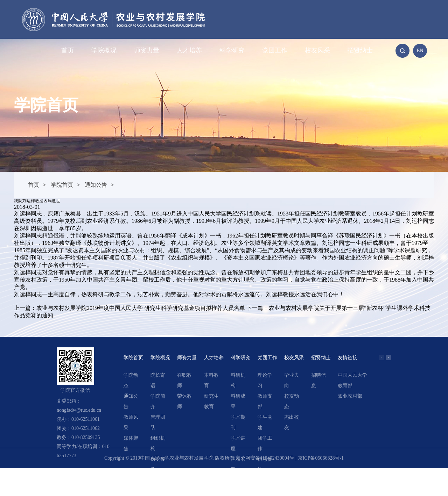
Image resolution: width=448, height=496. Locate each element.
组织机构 (158, 443)
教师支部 (265, 401)
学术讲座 (238, 443)
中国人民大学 (352, 375)
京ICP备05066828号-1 (321, 458)
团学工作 (265, 443)
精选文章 (238, 485)
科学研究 (232, 50)
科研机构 (238, 380)
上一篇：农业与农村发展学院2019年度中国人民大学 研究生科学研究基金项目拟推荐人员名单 (129, 308)
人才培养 (189, 50)
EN (420, 51)
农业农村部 (350, 396)
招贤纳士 (360, 50)
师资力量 (147, 50)
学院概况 (104, 50)
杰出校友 (292, 422)
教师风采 (131, 422)
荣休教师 (184, 401)
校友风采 (317, 50)
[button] (388, 357)
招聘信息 (318, 380)
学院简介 (158, 401)
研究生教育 (211, 401)
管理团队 (158, 422)
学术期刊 (238, 422)
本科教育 (211, 380)
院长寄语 (158, 380)
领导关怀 (158, 485)
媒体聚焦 (131, 443)
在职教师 (184, 380)
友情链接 (348, 358)
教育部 (345, 386)
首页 (68, 50)
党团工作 (275, 50)
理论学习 (265, 380)
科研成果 (238, 401)
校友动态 (292, 401)
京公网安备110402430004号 (265, 458)
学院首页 (62, 185)
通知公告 (96, 185)
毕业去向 (292, 380)
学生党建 (265, 422)
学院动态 (131, 380)
